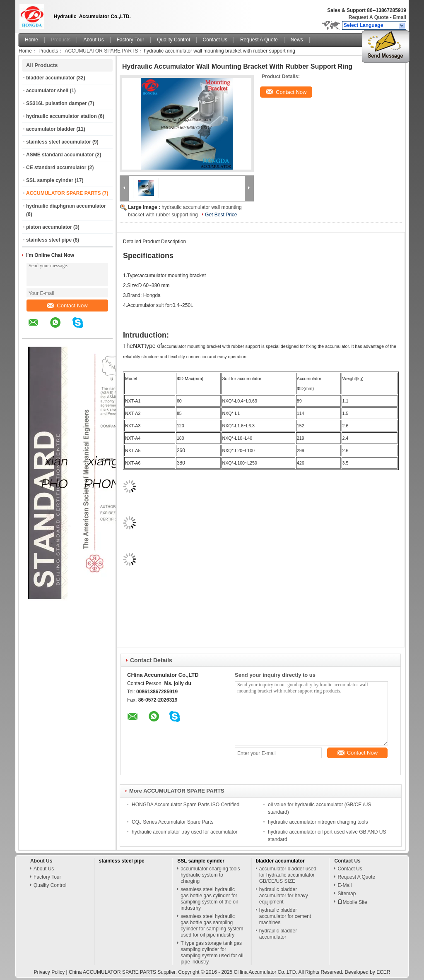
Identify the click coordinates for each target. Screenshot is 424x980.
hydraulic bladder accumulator (278, 934)
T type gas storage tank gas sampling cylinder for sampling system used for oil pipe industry (212, 952)
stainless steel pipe (49, 240)
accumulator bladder (51, 129)
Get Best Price (221, 215)
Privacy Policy (49, 972)
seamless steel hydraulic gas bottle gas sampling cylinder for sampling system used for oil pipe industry (212, 926)
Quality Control (173, 40)
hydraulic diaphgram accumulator (66, 206)
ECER (383, 972)
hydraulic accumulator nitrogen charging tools (318, 822)
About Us (93, 40)
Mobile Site (352, 902)
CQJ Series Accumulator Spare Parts (172, 822)
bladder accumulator (51, 78)
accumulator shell (47, 91)
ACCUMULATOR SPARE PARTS (101, 51)
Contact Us (215, 40)
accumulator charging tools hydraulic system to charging (210, 875)
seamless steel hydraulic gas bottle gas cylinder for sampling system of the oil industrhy (209, 899)
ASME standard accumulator (60, 155)
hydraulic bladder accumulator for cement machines (285, 916)
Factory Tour (130, 40)
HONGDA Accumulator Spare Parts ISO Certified (185, 805)
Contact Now (67, 306)
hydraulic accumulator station (61, 116)
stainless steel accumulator (59, 142)
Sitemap (347, 894)
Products (61, 40)
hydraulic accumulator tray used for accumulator (184, 832)
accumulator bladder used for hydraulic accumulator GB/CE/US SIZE (288, 875)
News (297, 40)
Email (400, 17)
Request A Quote (369, 17)
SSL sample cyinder (50, 180)
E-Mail (344, 885)
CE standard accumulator (56, 168)
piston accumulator (49, 227)
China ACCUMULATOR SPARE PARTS (112, 972)
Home (31, 40)
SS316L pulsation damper (57, 103)
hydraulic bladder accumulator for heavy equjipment (284, 896)
